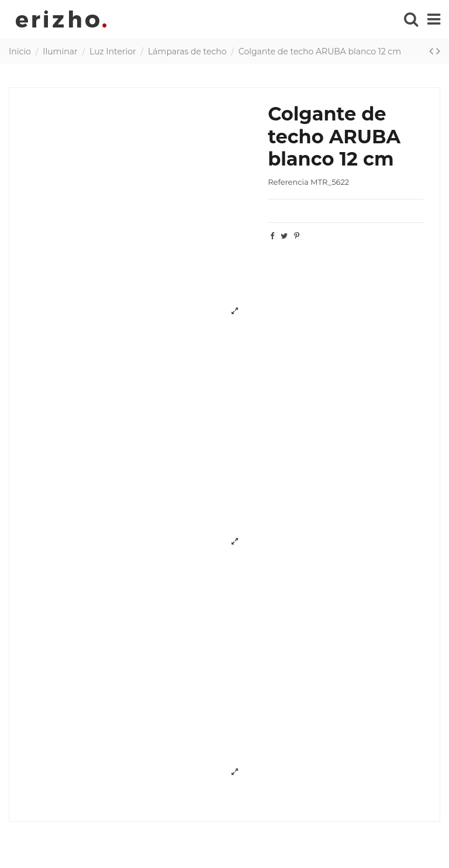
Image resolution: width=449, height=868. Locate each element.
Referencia (288, 182)
